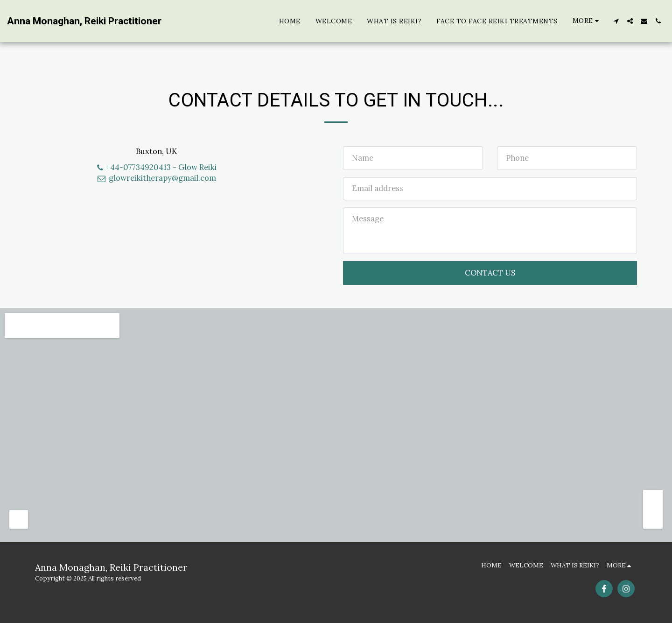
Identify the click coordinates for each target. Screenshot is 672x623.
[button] (616, 21)
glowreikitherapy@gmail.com (156, 178)
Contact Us (490, 273)
